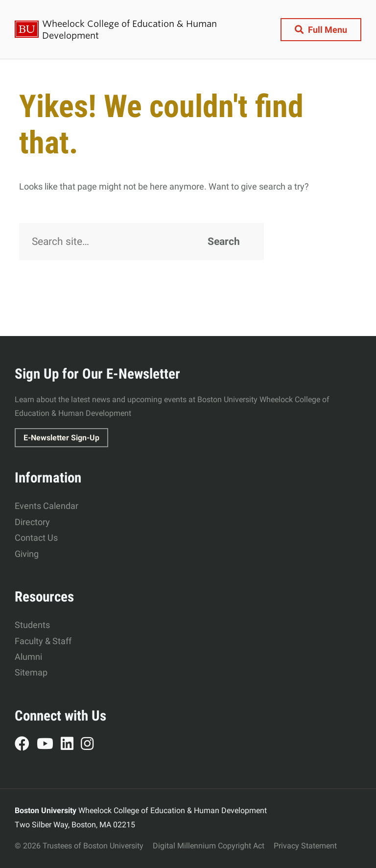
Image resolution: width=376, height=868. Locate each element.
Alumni (28, 657)
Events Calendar (47, 506)
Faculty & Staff (43, 641)
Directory (32, 522)
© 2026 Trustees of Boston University (79, 846)
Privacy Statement (305, 846)
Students (32, 625)
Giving (27, 554)
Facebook (26, 745)
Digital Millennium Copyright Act (209, 846)
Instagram (91, 745)
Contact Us (36, 538)
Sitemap (31, 672)
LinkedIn (71, 745)
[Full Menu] (321, 30)
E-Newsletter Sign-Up (61, 438)
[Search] (141, 241)
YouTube (49, 745)
